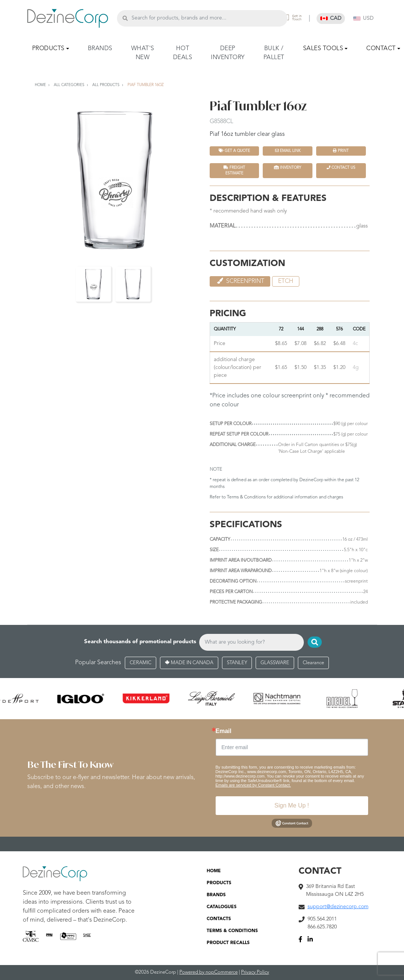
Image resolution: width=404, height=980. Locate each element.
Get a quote (234, 151)
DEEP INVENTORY (228, 53)
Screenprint (240, 281)
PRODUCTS (219, 883)
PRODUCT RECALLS (228, 943)
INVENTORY (288, 167)
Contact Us (341, 167)
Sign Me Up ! (292, 806)
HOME (214, 871)
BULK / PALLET (274, 53)
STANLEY (237, 663)
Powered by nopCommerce (209, 973)
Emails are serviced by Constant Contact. (253, 785)
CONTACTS (219, 919)
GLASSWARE (275, 663)
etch (286, 281)
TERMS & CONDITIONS (232, 931)
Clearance (313, 663)
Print (341, 151)
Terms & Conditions (246, 497)
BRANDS (100, 49)
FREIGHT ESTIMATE (234, 170)
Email (224, 732)
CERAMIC (141, 663)
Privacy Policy (255, 973)
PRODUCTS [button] (48, 49)
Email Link (288, 151)
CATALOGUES (222, 907)
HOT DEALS (183, 53)
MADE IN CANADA (189, 663)
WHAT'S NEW (143, 53)
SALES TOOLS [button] (323, 49)
